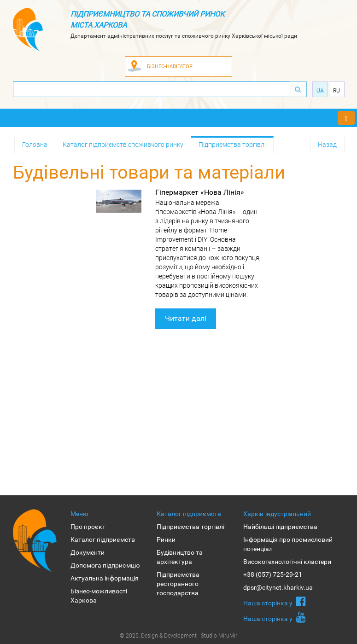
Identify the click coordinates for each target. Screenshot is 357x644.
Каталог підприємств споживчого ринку (123, 144)
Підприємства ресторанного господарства (178, 584)
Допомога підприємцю (105, 565)
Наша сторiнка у (275, 601)
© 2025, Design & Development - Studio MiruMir (178, 635)
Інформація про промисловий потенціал (288, 544)
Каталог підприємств (103, 540)
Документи (88, 552)
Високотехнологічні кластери (287, 562)
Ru (337, 91)
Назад (327, 144)
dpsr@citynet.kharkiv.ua (278, 587)
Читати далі (186, 318)
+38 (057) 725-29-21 (273, 574)
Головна (35, 144)
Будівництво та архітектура (180, 557)
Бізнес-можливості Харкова (99, 596)
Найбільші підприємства (280, 527)
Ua (320, 91)
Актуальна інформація (105, 578)
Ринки (166, 540)
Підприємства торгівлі (232, 144)
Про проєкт (88, 527)
